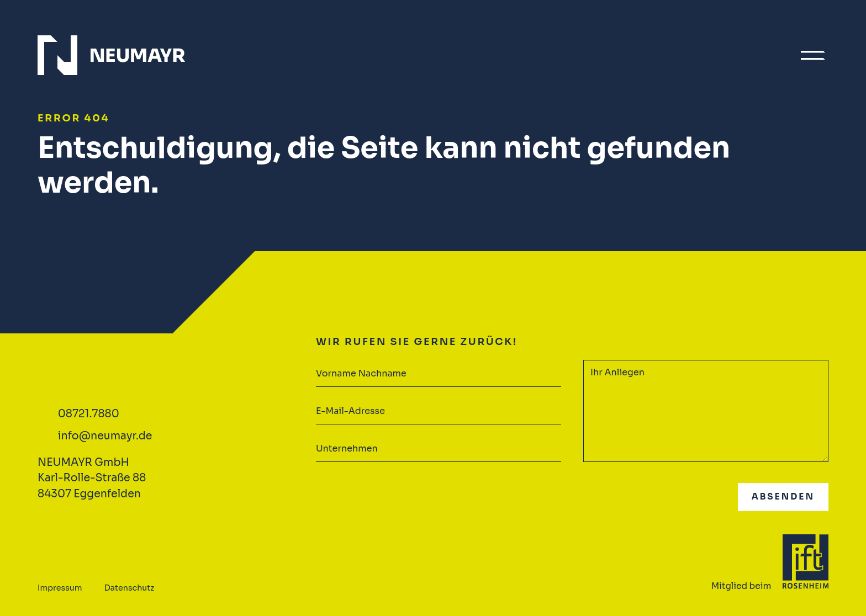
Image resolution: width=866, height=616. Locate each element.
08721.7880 (89, 414)
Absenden (783, 496)
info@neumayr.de (105, 436)
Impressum (60, 588)
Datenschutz (130, 588)
